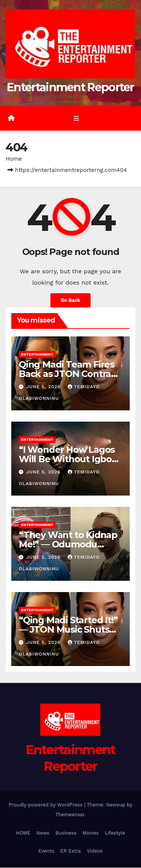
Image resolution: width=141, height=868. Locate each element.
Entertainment (37, 355)
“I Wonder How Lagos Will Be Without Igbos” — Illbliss (70, 459)
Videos (95, 851)
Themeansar (70, 815)
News (43, 833)
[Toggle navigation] (76, 119)
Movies (90, 833)
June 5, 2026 (44, 387)
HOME (23, 833)
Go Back (71, 301)
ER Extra (70, 851)
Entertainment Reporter (70, 88)
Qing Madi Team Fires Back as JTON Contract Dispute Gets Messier (69, 374)
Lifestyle (115, 833)
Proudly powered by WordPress (46, 805)
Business (66, 833)
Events (46, 851)
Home (14, 159)
